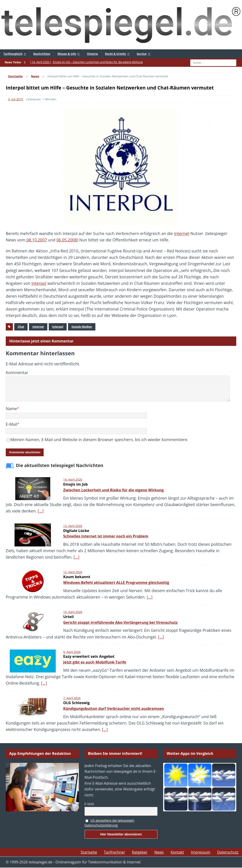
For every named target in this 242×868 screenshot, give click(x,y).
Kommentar (17, 372)
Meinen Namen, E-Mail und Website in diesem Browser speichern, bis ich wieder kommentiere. (99, 440)
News (159, 852)
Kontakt (177, 852)
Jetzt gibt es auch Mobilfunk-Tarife (95, 662)
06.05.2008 (67, 240)
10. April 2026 (73, 612)
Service (142, 54)
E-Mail (11, 424)
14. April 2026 (73, 479)
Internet (182, 233)
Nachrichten (42, 54)
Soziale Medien (82, 327)
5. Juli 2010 (16, 99)
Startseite (89, 852)
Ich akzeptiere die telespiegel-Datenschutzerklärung (110, 823)
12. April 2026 (73, 572)
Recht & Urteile (115, 54)
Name (11, 409)
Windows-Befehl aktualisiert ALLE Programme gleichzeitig (116, 582)
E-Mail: (90, 804)
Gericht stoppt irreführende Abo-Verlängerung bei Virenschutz (120, 622)
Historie (92, 54)
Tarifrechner (114, 852)
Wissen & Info (67, 54)
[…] (41, 511)
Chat (21, 327)
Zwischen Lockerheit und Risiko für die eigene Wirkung (113, 490)
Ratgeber (140, 852)
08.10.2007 (36, 240)
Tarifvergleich (13, 54)
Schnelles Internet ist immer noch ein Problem (106, 536)
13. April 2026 (73, 526)
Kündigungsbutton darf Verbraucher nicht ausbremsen (114, 708)
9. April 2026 (72, 652)
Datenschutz (228, 852)
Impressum (200, 852)
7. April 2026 (72, 698)
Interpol (39, 283)
